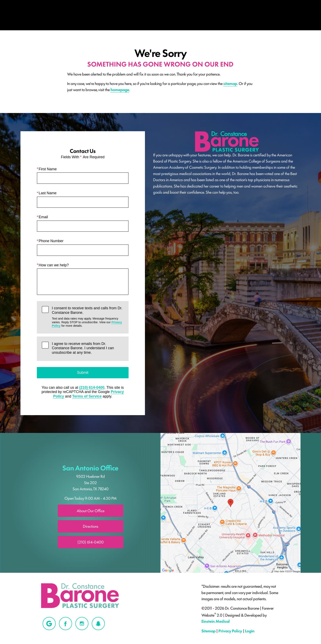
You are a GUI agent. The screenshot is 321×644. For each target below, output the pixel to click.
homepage (120, 89)
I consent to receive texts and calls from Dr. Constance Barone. (88, 317)
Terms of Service (87, 396)
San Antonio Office (90, 467)
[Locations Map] (231, 502)
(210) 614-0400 (92, 388)
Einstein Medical (216, 621)
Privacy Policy (230, 631)
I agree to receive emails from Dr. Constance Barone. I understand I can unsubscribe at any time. (83, 348)
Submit (83, 372)
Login (250, 631)
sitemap (230, 83)
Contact (289, 14)
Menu (40, 14)
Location (224, 14)
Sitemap (209, 631)
